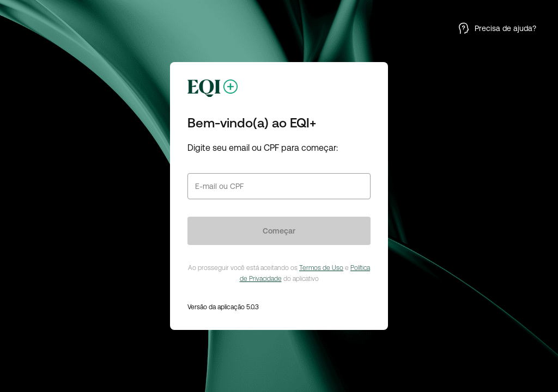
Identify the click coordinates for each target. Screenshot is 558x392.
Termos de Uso (321, 268)
